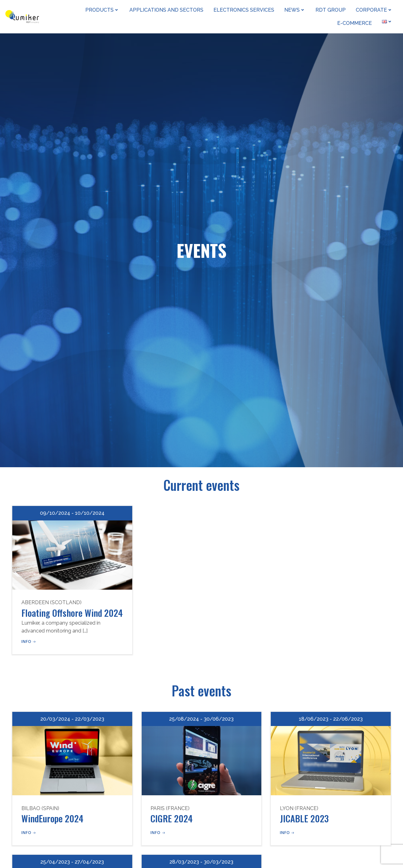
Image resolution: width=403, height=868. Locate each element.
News (295, 10)
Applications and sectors (167, 10)
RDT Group (331, 10)
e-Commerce (355, 23)
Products (103, 10)
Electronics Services (244, 10)
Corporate (375, 10)
